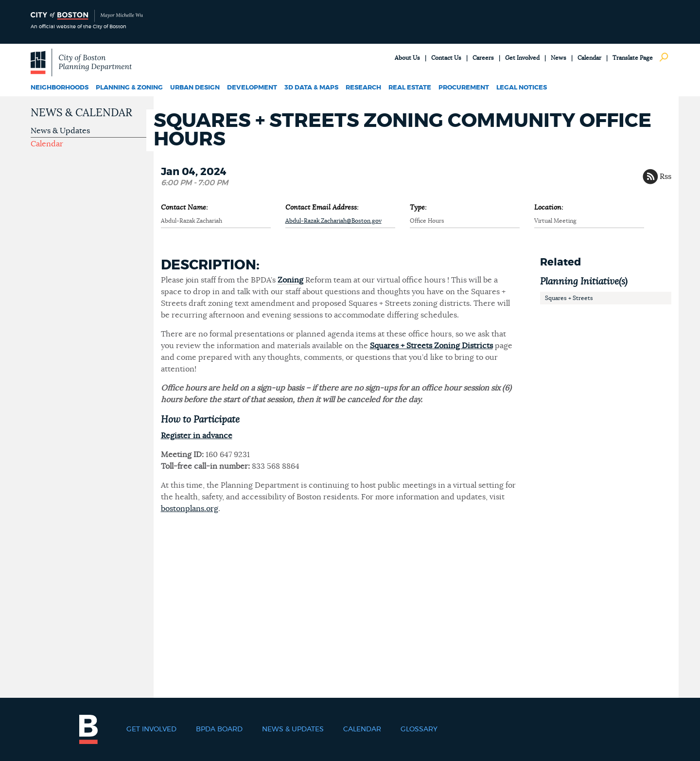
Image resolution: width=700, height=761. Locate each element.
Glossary (419, 729)
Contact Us (446, 58)
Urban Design (195, 88)
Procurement (464, 88)
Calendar (589, 58)
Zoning (290, 280)
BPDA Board (219, 729)
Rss (665, 177)
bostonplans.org (190, 509)
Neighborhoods (60, 88)
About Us (407, 58)
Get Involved (522, 58)
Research (363, 88)
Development (252, 88)
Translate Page (633, 58)
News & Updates (60, 131)
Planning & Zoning (129, 88)
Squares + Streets (569, 298)
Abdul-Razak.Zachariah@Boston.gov (333, 221)
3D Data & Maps (311, 88)
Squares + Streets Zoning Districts (431, 346)
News (559, 58)
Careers (483, 58)
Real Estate (410, 88)
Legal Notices (522, 88)
